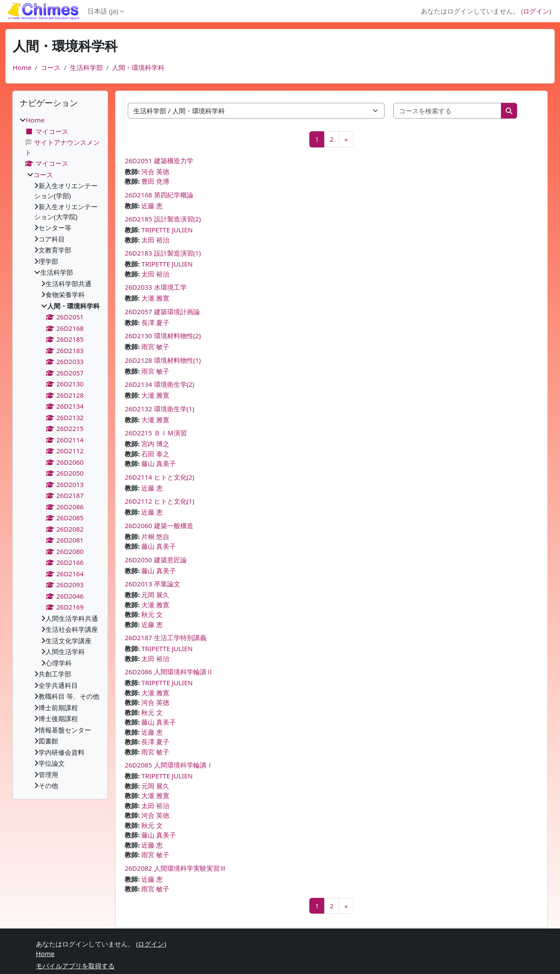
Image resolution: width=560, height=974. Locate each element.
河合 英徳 (155, 172)
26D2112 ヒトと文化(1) (159, 501)
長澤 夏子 (155, 322)
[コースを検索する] (448, 111)
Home (22, 67)
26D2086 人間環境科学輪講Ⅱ (169, 672)
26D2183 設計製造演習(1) (163, 253)
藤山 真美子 (159, 463)
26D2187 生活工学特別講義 (165, 638)
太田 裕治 (155, 240)
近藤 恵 (152, 206)
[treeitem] (60, 453)
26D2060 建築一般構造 (159, 526)
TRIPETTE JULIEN (167, 230)
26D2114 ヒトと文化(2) (159, 477)
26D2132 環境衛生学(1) (159, 409)
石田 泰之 (155, 454)
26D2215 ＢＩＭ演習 (156, 433)
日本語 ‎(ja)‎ (103, 11)
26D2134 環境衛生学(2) (159, 384)
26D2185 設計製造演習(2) (163, 219)
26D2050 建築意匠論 (156, 560)
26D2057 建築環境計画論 (162, 312)
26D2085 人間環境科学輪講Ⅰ (169, 765)
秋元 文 (152, 614)
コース (51, 67)
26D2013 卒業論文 (152, 584)
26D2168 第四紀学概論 (159, 195)
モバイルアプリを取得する (75, 966)
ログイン (536, 11)
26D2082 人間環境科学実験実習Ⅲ (175, 868)
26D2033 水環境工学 (156, 287)
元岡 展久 (155, 595)
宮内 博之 (155, 444)
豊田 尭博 (155, 181)
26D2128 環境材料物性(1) (163, 360)
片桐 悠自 (155, 536)
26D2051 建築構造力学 (159, 161)
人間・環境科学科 (138, 67)
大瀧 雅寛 (155, 298)
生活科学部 (86, 67)
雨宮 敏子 (155, 347)
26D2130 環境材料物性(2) (163, 336)
